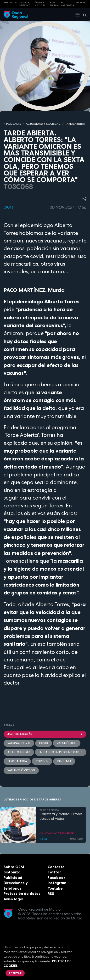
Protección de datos (22, 894)
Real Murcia (54, 4)
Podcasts (14, 124)
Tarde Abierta (17, 761)
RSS (51, 894)
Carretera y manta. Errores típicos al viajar (61, 816)
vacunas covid (19, 743)
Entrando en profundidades (61, 752)
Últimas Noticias (40, 4)
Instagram (57, 883)
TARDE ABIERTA (75, 124)
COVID (44, 743)
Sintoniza (12, 872)
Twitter (54, 872)
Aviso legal (13, 899)
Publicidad (13, 878)
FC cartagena (67, 4)
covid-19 (42, 761)
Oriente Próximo (25, 4)
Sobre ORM (14, 867)
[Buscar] (83, 15)
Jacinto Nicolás (45, 734)
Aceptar (15, 973)
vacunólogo (67, 743)
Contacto (56, 867)
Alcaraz (81, 2)
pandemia (64, 761)
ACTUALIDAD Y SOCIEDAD (43, 124)
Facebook (56, 878)
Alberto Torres (19, 752)
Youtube (55, 888)
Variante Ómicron (21, 770)
